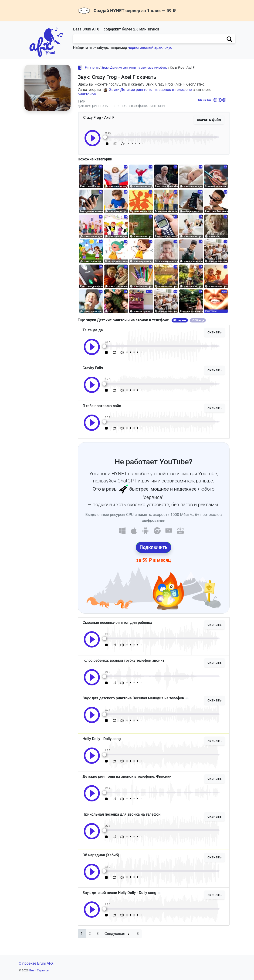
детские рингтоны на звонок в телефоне (112, 106)
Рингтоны (92, 68)
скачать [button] (214, 332)
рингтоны (157, 106)
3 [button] (98, 934)
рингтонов (87, 94)
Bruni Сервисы (39, 970)
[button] (82, 934)
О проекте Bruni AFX (36, 963)
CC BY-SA (205, 100)
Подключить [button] (154, 547)
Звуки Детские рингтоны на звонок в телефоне (134, 68)
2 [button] (90, 934)
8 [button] (138, 934)
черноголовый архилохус (150, 48)
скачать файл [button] (209, 120)
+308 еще (198, 320)
